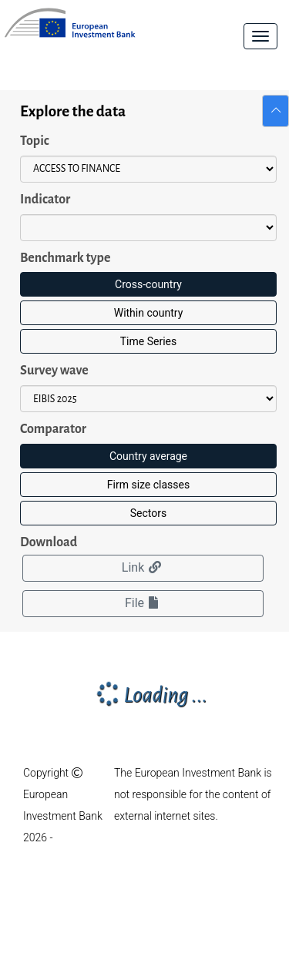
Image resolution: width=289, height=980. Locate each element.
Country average (148, 456)
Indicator (45, 200)
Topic (35, 141)
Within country (149, 313)
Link (143, 567)
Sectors (148, 513)
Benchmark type (65, 258)
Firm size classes (148, 485)
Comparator (53, 429)
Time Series (148, 341)
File (143, 603)
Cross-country (148, 284)
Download (49, 542)
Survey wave (54, 371)
